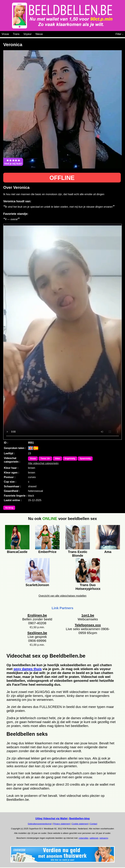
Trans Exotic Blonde (78, 553)
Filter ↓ (119, 34)
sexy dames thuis (28, 669)
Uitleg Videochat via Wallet (51, 819)
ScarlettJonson (37, 585)
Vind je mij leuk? (13, 162)
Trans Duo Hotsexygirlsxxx (88, 586)
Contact (94, 824)
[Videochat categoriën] (45, 33)
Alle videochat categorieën (43, 463)
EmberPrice (47, 552)
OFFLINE (62, 178)
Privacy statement (62, 824)
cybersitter (83, 838)
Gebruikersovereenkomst (40, 824)
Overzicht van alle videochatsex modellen (62, 596)
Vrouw (5, 34)
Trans (16, 34)
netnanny (104, 838)
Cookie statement (80, 824)
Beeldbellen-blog (79, 819)
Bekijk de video (62, 332)
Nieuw (39, 34)
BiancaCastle (17, 552)
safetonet (94, 838)
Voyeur (28, 34)
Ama (108, 552)
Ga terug (9, 508)
